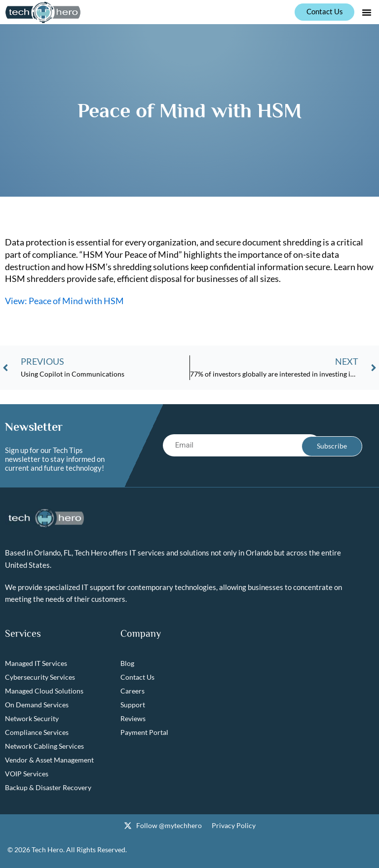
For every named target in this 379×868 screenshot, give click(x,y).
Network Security (32, 719)
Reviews (133, 719)
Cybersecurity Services (40, 677)
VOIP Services (27, 774)
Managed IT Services (36, 664)
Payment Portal (144, 733)
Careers (133, 691)
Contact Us (137, 677)
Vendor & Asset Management (49, 760)
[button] (367, 12)
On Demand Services (37, 705)
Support (133, 705)
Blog (127, 664)
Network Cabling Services (44, 746)
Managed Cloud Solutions (44, 691)
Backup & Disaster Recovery (48, 788)
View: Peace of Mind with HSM (64, 301)
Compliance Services (37, 733)
